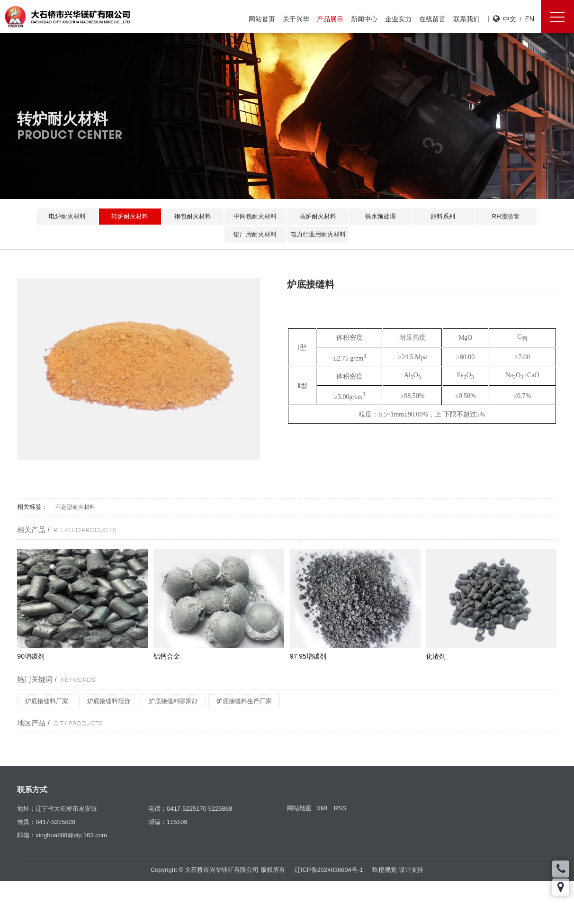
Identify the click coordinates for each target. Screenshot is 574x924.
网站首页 (261, 19)
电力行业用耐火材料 (318, 234)
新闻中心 (364, 19)
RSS (340, 808)
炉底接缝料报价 (109, 701)
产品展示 (330, 19)
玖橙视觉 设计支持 (398, 870)
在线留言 (432, 19)
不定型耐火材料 (75, 507)
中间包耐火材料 (255, 216)
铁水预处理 (382, 216)
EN (529, 19)
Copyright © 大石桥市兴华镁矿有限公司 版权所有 (218, 870)
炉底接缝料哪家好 (173, 701)
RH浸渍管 (509, 216)
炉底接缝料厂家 (47, 701)
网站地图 (299, 808)
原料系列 (445, 216)
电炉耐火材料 (64, 216)
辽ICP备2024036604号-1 (329, 870)
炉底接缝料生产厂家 (244, 701)
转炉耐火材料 (128, 216)
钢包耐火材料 (191, 216)
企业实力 (398, 19)
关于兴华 (296, 19)
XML (323, 808)
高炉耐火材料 (318, 216)
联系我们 (466, 19)
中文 (510, 19)
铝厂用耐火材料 (255, 234)
